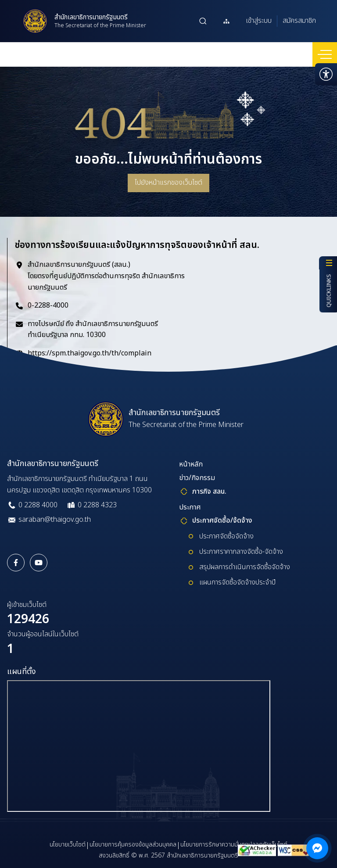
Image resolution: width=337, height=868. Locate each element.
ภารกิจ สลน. (209, 491)
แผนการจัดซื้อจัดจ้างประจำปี (237, 582)
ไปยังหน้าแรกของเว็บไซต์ (168, 183)
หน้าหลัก (191, 464)
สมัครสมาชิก (299, 21)
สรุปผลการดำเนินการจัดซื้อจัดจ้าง (245, 567)
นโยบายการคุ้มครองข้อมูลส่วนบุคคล (133, 845)
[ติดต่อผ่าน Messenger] (317, 848)
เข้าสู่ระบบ (259, 21)
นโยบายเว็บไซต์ (68, 845)
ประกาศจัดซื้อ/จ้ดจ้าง (222, 520)
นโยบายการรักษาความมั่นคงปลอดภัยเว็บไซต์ (234, 845)
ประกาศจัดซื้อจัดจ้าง (226, 536)
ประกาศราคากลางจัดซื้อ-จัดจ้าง (241, 552)
